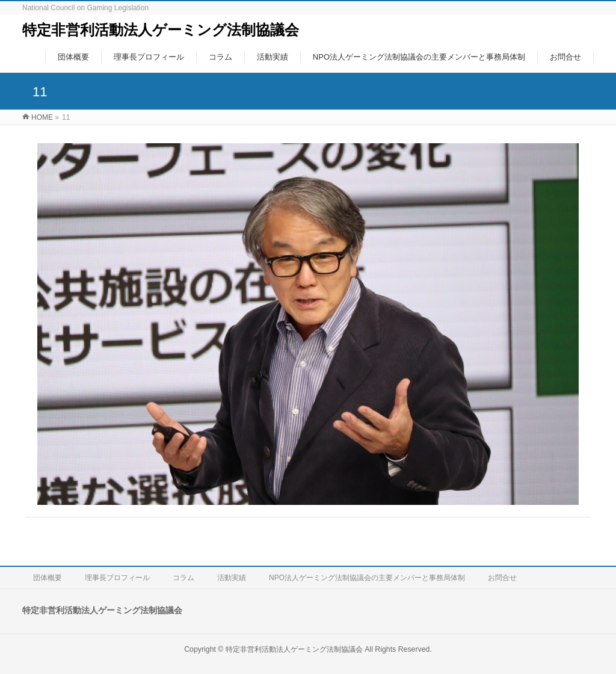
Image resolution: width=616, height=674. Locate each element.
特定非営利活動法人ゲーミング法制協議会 (161, 30)
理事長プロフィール (117, 578)
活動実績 (232, 578)
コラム (183, 578)
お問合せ (502, 578)
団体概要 (48, 578)
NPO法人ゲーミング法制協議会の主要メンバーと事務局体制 (367, 578)
